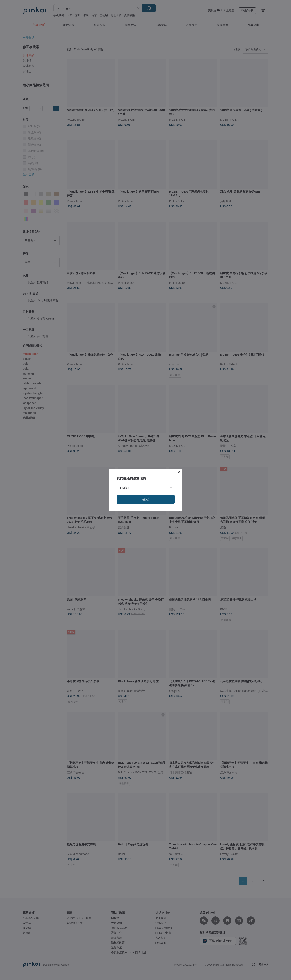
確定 (146, 499)
